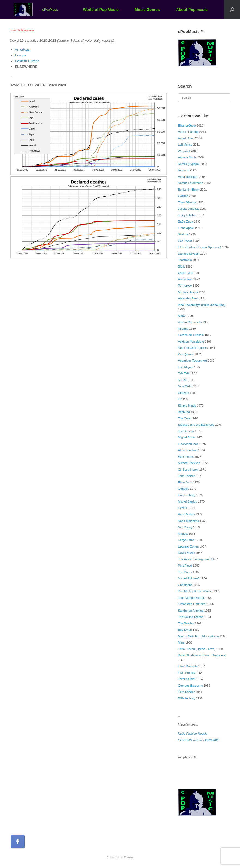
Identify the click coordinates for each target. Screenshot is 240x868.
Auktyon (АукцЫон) (191, 341)
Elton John (185, 482)
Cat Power (185, 241)
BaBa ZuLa (185, 221)
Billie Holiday (186, 698)
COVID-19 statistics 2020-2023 (199, 740)
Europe (21, 55)
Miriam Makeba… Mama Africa (198, 636)
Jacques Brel (187, 679)
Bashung (184, 412)
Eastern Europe (27, 61)
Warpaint (184, 151)
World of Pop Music (101, 10)
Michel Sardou (187, 501)
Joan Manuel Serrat (191, 598)
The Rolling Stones (191, 617)
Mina (181, 642)
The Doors (185, 572)
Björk (181, 266)
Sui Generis (186, 457)
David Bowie (186, 553)
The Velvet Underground (194, 559)
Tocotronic (185, 260)
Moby (182, 316)
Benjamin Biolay (189, 190)
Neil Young (185, 527)
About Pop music (192, 10)
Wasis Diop (185, 273)
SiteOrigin (116, 857)
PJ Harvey (185, 286)
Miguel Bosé (186, 437)
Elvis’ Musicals (188, 666)
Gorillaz (183, 196)
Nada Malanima (188, 521)
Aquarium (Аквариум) (192, 361)
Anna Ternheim (188, 177)
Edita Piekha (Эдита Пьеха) (197, 649)
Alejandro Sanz (188, 298)
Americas (22, 49)
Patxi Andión (186, 514)
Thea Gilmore (187, 202)
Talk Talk (184, 373)
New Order (185, 386)
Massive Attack (188, 292)
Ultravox (183, 393)
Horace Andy (186, 495)
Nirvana (183, 329)
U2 (180, 399)
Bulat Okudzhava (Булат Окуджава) (202, 655)
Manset (183, 534)
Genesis (183, 489)
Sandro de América (191, 611)
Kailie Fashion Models (193, 734)
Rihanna (183, 170)
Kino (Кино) (186, 354)
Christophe (185, 585)
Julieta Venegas (189, 209)
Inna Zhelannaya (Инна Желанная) (202, 305)
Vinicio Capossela (190, 322)
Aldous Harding (188, 132)
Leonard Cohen (188, 546)
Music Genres (147, 10)
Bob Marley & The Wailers (195, 591)
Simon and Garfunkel (192, 604)
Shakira (183, 234)
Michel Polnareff (189, 578)
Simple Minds (187, 406)
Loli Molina (185, 145)
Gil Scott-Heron (188, 470)
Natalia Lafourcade (190, 183)
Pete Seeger (186, 692)
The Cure (184, 418)
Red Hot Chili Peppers (193, 348)
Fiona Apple (186, 228)
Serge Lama (186, 540)
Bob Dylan (185, 630)
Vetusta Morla (187, 157)
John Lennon (187, 476)
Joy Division (186, 431)
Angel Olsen (186, 138)
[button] (232, 10)
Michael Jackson (189, 463)
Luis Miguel (186, 367)
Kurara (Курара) (189, 164)
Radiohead (185, 279)
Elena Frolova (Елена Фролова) (199, 247)
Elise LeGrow (187, 125)
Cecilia (182, 508)
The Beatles (186, 623)
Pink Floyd (185, 566)
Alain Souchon (188, 450)
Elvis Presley (186, 673)
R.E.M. (183, 380)
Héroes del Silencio (191, 335)
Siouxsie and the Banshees (196, 425)
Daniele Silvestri (189, 254)
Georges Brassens (190, 686)
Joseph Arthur (187, 215)
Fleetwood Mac (188, 444)
